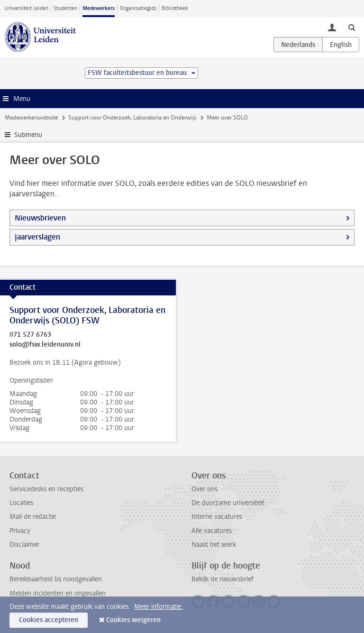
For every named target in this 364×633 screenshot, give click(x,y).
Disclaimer (24, 545)
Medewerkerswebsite (31, 118)
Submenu (28, 135)
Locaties (21, 503)
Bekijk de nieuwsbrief (223, 579)
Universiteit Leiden (27, 8)
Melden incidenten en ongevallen (58, 593)
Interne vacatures (217, 517)
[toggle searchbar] (352, 27)
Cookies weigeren (133, 620)
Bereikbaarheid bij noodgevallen (56, 579)
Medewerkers (99, 8)
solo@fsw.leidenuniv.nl (45, 345)
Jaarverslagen (37, 237)
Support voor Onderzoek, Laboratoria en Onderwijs (132, 118)
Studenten (65, 8)
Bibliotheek (175, 8)
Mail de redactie (33, 517)
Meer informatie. (159, 607)
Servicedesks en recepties (46, 489)
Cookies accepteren (49, 620)
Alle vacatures (212, 531)
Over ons (205, 489)
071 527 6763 (30, 335)
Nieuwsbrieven (40, 218)
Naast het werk (214, 545)
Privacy (20, 531)
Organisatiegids (138, 8)
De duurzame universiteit (228, 503)
